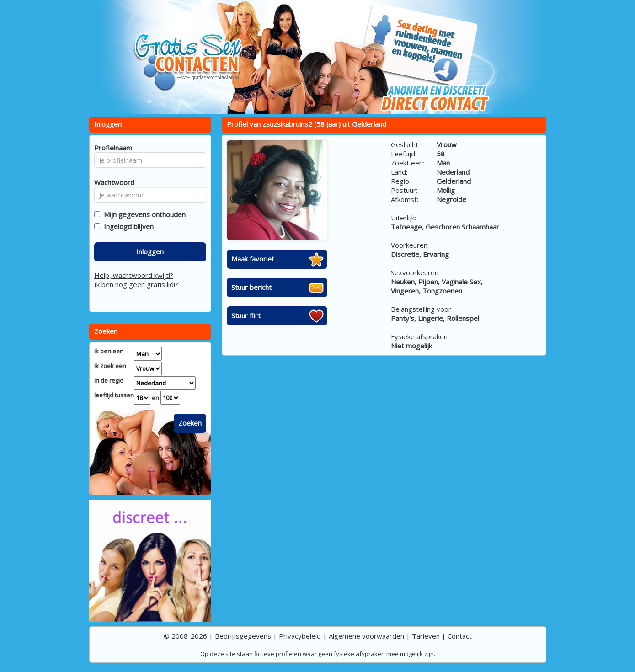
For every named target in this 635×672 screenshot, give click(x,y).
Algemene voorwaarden (366, 636)
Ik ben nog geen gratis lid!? (136, 284)
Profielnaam (112, 148)
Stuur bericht (251, 287)
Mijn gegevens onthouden (143, 214)
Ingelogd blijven (127, 226)
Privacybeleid (300, 636)
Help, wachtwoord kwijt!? (134, 275)
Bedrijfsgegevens (243, 636)
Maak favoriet (253, 259)
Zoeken (190, 423)
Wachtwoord (112, 182)
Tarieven (426, 636)
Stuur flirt (246, 315)
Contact (460, 636)
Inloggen (150, 251)
